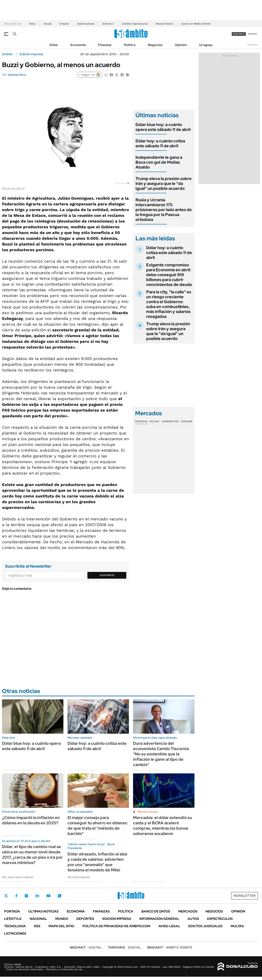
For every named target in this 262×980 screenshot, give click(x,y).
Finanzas (105, 45)
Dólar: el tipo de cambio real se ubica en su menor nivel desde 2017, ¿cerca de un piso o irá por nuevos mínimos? (32, 855)
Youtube (48, 896)
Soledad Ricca (17, 75)
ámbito (7, 54)
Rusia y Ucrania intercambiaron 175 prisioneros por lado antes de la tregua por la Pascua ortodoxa (164, 210)
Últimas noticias (43, 911)
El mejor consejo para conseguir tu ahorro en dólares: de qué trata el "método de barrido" (98, 826)
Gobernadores (86, 24)
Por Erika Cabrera (79, 877)
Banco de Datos (156, 911)
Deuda (48, 24)
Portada (12, 911)
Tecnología (15, 926)
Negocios (155, 45)
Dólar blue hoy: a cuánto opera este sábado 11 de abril (163, 127)
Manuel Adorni (164, 24)
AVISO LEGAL (169, 926)
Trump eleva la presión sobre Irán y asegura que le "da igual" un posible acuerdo (164, 183)
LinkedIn (37, 896)
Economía (78, 45)
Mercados (188, 911)
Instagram (26, 896)
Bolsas (154, 421)
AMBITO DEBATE (170, 947)
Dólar (32, 24)
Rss (37, 926)
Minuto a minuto (147, 812)
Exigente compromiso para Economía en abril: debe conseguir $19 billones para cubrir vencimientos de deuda (169, 275)
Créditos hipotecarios (135, 24)
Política (130, 45)
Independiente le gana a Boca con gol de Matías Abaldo (159, 162)
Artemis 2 (108, 24)
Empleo (64, 24)
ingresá (252, 34)
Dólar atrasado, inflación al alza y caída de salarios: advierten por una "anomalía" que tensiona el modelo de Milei (97, 862)
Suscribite (107, 575)
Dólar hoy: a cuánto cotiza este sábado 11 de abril (160, 143)
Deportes (85, 919)
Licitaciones (15, 933)
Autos (193, 919)
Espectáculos (220, 919)
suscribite (239, 34)
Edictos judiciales (205, 926)
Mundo (62, 919)
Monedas (141, 421)
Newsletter (253, 45)
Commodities (170, 421)
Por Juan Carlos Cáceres (18, 877)
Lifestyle (13, 919)
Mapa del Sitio (61, 926)
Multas (237, 926)
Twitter (6, 896)
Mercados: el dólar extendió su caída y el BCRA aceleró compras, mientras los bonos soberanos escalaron (163, 826)
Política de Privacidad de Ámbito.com (116, 926)
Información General (159, 919)
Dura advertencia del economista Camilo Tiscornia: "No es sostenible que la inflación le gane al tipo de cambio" (161, 754)
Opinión (181, 45)
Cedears (187, 421)
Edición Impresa (117, 919)
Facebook (16, 896)
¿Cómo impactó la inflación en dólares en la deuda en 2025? (31, 820)
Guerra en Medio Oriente (196, 24)
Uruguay (206, 45)
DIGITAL (86, 947)
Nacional (38, 919)
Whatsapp (60, 896)
